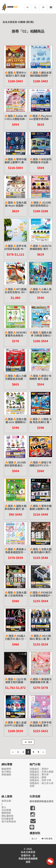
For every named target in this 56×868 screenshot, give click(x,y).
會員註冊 (6, 801)
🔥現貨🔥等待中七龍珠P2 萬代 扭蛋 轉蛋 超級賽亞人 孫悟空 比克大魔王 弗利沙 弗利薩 (16, 74)
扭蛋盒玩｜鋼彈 (38, 777)
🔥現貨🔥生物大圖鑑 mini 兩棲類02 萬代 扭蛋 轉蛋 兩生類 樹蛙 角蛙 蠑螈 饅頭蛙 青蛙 (16, 421)
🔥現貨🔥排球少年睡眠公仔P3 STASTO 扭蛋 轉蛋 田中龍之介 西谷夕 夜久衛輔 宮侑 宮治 (40, 464)
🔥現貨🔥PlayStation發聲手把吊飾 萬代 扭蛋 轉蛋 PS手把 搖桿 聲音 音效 (40, 117)
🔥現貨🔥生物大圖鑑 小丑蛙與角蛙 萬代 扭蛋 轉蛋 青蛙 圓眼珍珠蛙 (16, 594)
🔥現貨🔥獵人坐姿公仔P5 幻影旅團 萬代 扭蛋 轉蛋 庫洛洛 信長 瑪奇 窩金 (16, 724)
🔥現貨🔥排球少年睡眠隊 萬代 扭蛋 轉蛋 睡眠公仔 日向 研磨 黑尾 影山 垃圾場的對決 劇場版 (41, 377)
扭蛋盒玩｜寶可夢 (39, 774)
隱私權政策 (7, 816)
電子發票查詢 (9, 821)
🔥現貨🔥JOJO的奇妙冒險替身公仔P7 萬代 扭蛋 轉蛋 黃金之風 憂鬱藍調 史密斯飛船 (16, 464)
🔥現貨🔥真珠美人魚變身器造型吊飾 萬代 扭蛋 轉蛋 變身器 (16, 551)
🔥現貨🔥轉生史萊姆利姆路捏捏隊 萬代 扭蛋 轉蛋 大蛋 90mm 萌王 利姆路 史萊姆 (41, 74)
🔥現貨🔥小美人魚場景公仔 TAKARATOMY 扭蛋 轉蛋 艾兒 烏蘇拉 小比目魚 (41, 291)
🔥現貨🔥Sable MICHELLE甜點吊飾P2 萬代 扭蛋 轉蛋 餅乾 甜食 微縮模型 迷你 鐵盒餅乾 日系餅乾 (16, 117)
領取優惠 (47, 839)
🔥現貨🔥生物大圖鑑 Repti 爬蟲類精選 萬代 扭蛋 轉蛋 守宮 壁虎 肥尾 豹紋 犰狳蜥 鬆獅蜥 (16, 204)
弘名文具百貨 (10, 22)
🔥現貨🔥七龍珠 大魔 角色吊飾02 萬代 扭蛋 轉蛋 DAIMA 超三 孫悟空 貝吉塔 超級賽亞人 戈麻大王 (40, 421)
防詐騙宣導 (7, 819)
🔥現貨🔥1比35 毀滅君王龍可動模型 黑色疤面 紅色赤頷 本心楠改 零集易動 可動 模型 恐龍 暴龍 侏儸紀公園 (16, 681)
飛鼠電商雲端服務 (28, 859)
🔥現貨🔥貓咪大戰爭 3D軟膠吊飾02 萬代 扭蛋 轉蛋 (40, 334)
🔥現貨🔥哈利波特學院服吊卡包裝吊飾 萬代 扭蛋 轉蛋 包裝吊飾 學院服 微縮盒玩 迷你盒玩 (40, 161)
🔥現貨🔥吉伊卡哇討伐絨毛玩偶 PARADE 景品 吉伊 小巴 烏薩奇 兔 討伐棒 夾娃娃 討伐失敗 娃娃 (16, 247)
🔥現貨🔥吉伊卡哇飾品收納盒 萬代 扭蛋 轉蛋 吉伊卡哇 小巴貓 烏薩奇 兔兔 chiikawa (41, 724)
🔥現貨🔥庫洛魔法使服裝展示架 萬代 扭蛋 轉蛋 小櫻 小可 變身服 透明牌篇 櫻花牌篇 (41, 681)
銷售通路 (6, 774)
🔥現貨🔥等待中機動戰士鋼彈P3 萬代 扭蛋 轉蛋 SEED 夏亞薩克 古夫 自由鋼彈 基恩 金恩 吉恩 (16, 161)
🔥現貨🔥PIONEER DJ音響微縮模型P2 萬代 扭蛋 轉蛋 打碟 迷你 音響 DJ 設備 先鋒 (41, 594)
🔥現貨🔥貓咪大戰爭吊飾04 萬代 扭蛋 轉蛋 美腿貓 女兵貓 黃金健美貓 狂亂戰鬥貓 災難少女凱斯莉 (16, 507)
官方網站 (6, 772)
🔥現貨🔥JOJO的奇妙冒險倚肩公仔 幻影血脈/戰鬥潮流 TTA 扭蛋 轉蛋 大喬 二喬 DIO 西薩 (41, 204)
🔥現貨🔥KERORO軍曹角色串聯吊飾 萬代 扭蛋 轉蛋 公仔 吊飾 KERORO (16, 334)
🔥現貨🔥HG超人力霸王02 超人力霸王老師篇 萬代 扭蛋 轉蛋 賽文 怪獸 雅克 (16, 637)
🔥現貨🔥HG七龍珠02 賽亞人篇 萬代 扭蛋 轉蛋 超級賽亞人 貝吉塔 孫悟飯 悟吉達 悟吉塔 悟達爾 (41, 637)
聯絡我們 (6, 769)
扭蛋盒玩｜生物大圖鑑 (42, 772)
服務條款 (6, 813)
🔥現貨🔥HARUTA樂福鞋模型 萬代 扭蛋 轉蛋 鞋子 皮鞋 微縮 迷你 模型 (40, 247)
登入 (4, 807)
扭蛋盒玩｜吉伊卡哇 (40, 780)
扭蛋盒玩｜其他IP (39, 769)
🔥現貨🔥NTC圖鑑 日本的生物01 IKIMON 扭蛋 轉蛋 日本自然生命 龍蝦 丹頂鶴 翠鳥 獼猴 (16, 291)
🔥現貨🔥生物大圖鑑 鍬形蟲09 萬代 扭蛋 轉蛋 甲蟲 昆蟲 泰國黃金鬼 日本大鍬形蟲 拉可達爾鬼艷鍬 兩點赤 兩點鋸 (41, 551)
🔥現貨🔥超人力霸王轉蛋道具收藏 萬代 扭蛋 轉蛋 (16, 377)
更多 (28, 742)
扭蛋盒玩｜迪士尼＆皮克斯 (42, 785)
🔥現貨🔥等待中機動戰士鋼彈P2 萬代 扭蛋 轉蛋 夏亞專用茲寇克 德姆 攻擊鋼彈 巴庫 (40, 507)
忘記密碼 (6, 810)
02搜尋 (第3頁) (26, 22)
